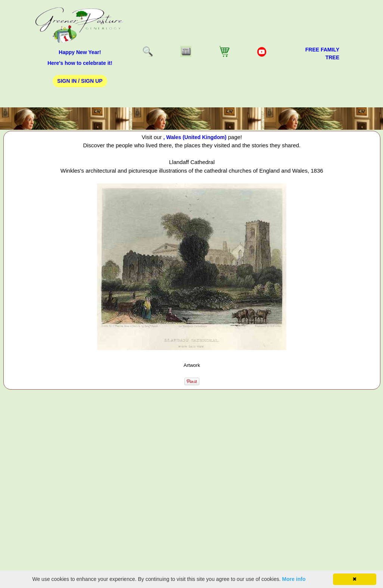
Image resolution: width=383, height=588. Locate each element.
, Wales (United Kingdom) (195, 137)
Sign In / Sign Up (80, 81)
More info (294, 579)
